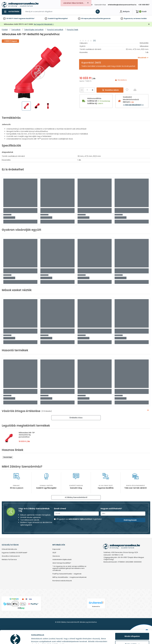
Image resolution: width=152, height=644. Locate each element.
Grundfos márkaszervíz (11, 556)
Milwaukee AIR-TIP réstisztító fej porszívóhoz (27, 435)
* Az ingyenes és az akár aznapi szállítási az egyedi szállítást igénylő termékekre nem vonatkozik (69, 568)
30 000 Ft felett (12, 18)
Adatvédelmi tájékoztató (62, 560)
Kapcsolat (56, 549)
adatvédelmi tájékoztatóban (80, 519)
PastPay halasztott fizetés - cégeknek (67, 574)
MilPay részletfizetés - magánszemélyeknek (70, 577)
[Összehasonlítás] (135, 90)
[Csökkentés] (82, 90)
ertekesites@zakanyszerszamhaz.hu (122, 5)
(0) (94, 41)
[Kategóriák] (12, 12)
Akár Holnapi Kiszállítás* (62, 563)
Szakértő (51, 18)
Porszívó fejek (8, 457)
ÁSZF (54, 553)
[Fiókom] (124, 12)
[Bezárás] (149, 24)
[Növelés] (93, 90)
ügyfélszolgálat (61, 18)
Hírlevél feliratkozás (9, 549)
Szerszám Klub (100, 5)
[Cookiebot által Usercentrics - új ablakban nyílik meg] (15, 639)
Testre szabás (132, 632)
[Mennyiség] (87, 90)
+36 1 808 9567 (144, 5)
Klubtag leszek (130, 520)
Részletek (35, 639)
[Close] (88, 3)
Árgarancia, (128, 18)
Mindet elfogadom (132, 625)
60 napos (85, 18)
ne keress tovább (140, 18)
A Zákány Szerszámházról (76, 497)
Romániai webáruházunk (62, 581)
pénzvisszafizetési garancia (100, 18)
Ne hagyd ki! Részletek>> (44, 24)
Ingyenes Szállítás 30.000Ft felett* (15, 553)
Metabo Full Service (9, 560)
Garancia (56, 556)
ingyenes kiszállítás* (27, 18)
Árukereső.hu (96, 606)
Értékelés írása (76, 418)
